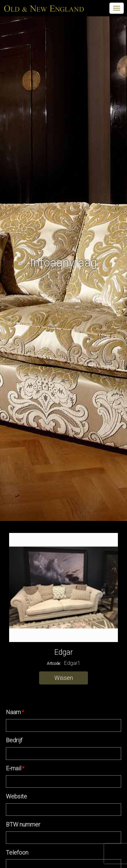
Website (16, 796)
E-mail (15, 768)
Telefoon (17, 852)
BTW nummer (23, 824)
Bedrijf (14, 740)
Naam (15, 712)
